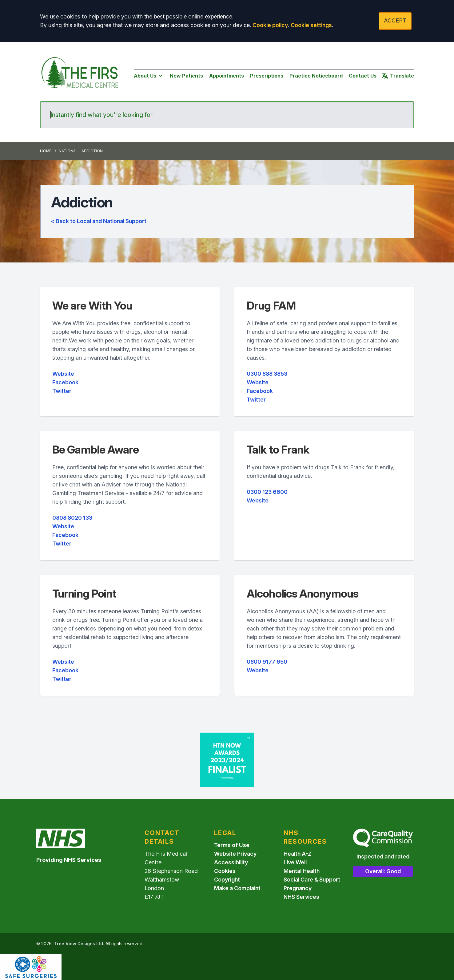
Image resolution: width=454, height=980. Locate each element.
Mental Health (302, 871)
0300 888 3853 (267, 374)
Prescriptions (267, 76)
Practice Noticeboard (316, 76)
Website (63, 374)
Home (46, 151)
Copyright (227, 880)
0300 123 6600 (267, 492)
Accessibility (231, 862)
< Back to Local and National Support (99, 221)
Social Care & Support (312, 880)
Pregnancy (298, 888)
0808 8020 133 (72, 518)
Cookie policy (270, 25)
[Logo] (81, 74)
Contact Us (363, 76)
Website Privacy (235, 854)
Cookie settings (311, 25)
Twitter (62, 391)
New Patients (186, 76)
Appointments (227, 76)
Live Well (295, 862)
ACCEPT (395, 20)
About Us (149, 76)
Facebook (65, 382)
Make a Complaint (237, 888)
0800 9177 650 (267, 662)
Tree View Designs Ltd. (79, 944)
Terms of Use (232, 845)
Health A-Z (298, 854)
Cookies (225, 871)
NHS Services (301, 897)
